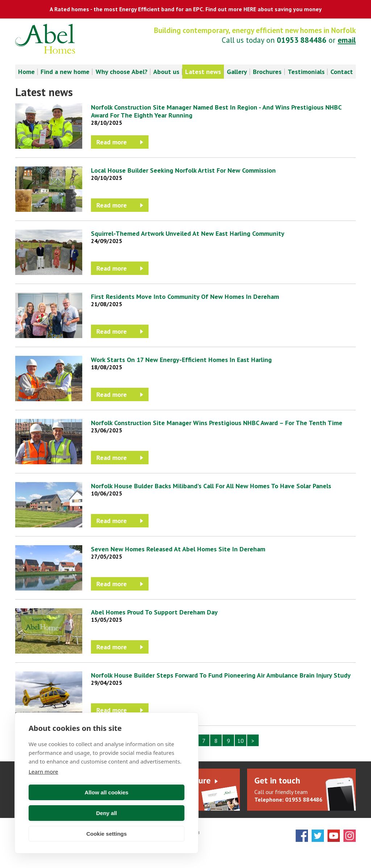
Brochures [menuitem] (267, 72)
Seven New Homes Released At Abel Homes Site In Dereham (178, 549)
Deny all (147, 813)
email (347, 40)
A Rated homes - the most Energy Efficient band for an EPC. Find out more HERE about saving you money (186, 9)
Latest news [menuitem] (203, 72)
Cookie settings (107, 834)
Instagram (350, 836)
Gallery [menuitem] (237, 72)
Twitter (318, 836)
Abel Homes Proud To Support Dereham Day (154, 612)
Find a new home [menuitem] (65, 72)
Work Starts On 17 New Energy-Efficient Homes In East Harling (181, 360)
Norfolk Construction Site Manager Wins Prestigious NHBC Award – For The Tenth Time (217, 423)
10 (241, 741)
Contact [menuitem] (342, 72)
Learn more (43, 792)
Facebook (302, 836)
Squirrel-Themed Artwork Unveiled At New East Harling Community (188, 233)
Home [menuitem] (26, 72)
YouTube (334, 836)
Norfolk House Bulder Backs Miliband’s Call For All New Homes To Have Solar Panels (211, 486)
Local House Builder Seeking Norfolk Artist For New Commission (183, 170)
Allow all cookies (66, 813)
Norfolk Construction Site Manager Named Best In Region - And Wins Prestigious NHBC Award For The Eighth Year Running (216, 111)
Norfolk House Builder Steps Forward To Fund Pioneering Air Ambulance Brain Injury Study (221, 675)
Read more (112, 142)
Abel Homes (45, 39)
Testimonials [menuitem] (306, 72)
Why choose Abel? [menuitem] (122, 72)
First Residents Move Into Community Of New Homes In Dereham (185, 297)
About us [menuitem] (166, 72)
